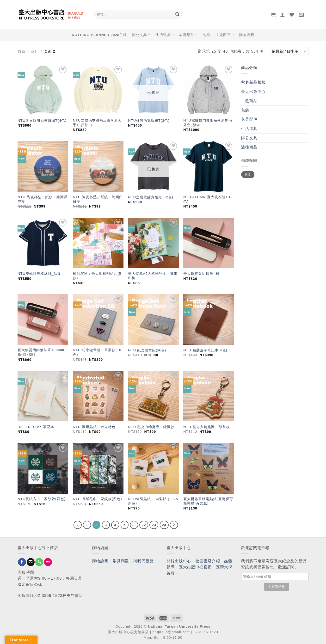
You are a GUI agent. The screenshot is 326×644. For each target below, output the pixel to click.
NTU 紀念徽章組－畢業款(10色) (97, 352)
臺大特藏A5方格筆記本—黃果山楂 (153, 276)
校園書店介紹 (208, 561)
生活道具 (165, 35)
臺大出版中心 (254, 92)
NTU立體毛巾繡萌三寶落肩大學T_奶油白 (97, 123)
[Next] (174, 525)
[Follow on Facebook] (22, 562)
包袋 (207, 35)
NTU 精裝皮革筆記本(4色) (205, 350)
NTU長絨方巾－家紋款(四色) (42, 499)
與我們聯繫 (144, 561)
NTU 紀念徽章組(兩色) (147, 350)
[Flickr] (48, 562)
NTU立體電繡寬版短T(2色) (151, 197)
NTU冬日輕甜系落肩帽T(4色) (42, 121)
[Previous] (78, 525)
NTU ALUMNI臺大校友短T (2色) (208, 199)
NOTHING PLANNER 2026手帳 (99, 35)
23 (154, 525)
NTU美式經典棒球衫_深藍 (39, 274)
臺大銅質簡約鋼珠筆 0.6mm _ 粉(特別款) (43, 352)
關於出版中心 (179, 561)
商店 (35, 52)
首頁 (22, 52)
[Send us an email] (31, 562)
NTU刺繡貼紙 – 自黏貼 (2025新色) (153, 501)
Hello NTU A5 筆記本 (36, 427)
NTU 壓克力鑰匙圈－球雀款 (206, 427)
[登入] (283, 15)
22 (144, 525)
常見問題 (121, 561)
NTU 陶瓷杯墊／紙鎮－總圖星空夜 (43, 199)
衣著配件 (188, 35)
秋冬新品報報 (254, 82)
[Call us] (39, 562)
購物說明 (247, 35)
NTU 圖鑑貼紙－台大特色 (94, 427)
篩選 (248, 174)
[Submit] (178, 15)
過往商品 (249, 147)
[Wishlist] (292, 15)
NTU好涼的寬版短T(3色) (149, 121)
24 (164, 525)
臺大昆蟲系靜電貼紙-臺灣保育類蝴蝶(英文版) (208, 501)
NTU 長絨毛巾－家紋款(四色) (97, 499)
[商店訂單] (289, 52)
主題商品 (225, 35)
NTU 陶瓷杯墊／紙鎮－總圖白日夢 (98, 199)
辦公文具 (141, 35)
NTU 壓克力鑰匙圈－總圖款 (151, 427)
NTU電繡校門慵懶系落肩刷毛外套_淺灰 (208, 123)
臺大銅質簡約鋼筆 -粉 (201, 274)
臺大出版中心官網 (195, 567)
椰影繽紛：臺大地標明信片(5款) (97, 276)
